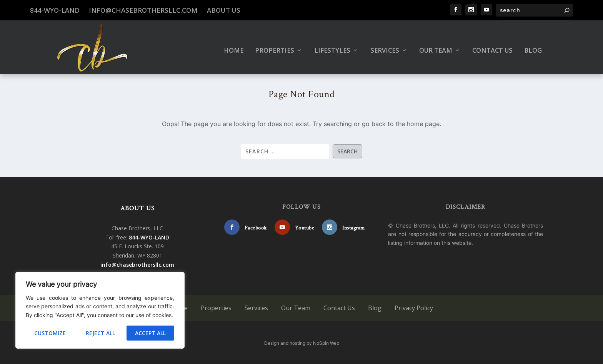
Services (385, 46)
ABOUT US (138, 207)
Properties (275, 46)
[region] (100, 310)
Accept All (150, 333)
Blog (533, 46)
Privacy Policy (414, 307)
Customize (50, 333)
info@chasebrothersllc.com (143, 10)
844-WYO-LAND (55, 10)
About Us (224, 10)
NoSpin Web (326, 342)
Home (234, 46)
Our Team (436, 46)
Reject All (100, 333)
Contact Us (492, 46)
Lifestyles (332, 46)
